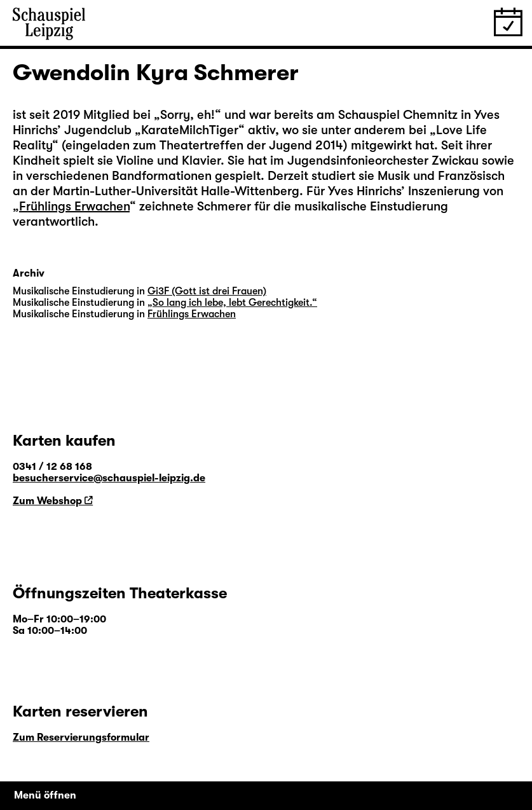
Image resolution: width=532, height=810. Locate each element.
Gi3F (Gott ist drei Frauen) (207, 291)
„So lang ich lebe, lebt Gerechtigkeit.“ (232, 303)
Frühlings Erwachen (74, 206)
